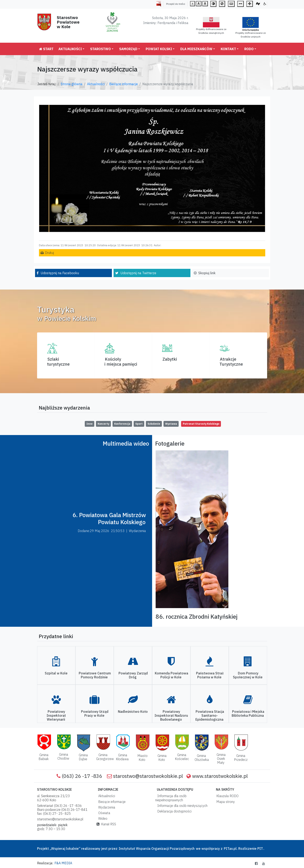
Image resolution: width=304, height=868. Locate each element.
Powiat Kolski (159, 49)
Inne (90, 424)
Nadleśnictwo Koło (133, 712)
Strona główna (72, 84)
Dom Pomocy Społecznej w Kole (248, 675)
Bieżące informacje (124, 84)
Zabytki (170, 359)
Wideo (102, 818)
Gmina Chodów (63, 756)
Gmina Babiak (44, 757)
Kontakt (228, 49)
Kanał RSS (106, 824)
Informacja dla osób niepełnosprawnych (171, 798)
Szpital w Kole (56, 673)
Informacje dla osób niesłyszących (182, 806)
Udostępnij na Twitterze (138, 273)
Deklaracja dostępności (174, 811)
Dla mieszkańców (196, 49)
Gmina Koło (162, 758)
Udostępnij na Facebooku (60, 273)
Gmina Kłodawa (122, 757)
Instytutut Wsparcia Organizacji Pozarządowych (156, 849)
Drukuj (49, 253)
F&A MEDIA (63, 863)
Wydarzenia (106, 807)
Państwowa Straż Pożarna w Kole (210, 675)
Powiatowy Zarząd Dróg (133, 675)
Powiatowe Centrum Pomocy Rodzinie (95, 675)
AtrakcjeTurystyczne (231, 362)
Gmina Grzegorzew (105, 757)
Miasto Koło (142, 758)
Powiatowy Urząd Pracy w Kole (95, 713)
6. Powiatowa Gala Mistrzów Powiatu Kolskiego (109, 518)
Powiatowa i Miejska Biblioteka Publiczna (248, 713)
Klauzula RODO (227, 796)
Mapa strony (225, 802)
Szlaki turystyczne (58, 362)
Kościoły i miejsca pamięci (121, 362)
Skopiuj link (207, 273)
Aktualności (70, 49)
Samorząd (128, 49)
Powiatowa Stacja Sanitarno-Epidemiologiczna (210, 715)
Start (46, 49)
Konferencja (122, 424)
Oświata (103, 813)
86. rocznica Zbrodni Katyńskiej (197, 616)
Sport (139, 424)
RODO (249, 49)
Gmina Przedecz (241, 758)
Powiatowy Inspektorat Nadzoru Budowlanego (171, 715)
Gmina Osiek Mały (221, 759)
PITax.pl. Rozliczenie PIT (243, 849)
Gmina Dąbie (83, 757)
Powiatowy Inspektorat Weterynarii (56, 715)
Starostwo (101, 49)
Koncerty (103, 424)
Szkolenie (154, 424)
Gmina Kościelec (182, 757)
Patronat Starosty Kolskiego (201, 424)
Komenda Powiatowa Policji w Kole (171, 675)
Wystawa (171, 424)
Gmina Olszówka (202, 758)
